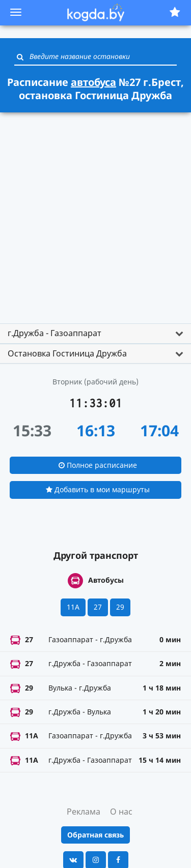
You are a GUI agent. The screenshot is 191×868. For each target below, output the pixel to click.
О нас (121, 812)
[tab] (95, 334)
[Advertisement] (95, 213)
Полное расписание (98, 465)
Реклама (84, 812)
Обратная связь (95, 835)
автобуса (93, 82)
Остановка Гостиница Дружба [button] (67, 353)
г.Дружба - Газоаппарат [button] (54, 333)
